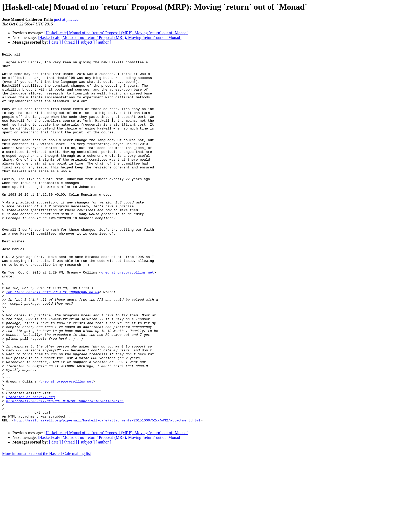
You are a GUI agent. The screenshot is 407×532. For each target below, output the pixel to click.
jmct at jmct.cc (66, 19)
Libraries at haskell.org (30, 466)
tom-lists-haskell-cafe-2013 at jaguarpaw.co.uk (53, 340)
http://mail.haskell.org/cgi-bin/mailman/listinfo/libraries (65, 471)
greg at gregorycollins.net (128, 317)
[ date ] (55, 42)
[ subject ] (86, 42)
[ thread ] (69, 42)
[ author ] (104, 42)
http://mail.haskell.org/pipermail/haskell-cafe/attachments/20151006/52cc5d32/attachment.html (107, 494)
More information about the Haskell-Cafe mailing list (46, 527)
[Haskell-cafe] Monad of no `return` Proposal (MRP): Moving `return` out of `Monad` (116, 33)
